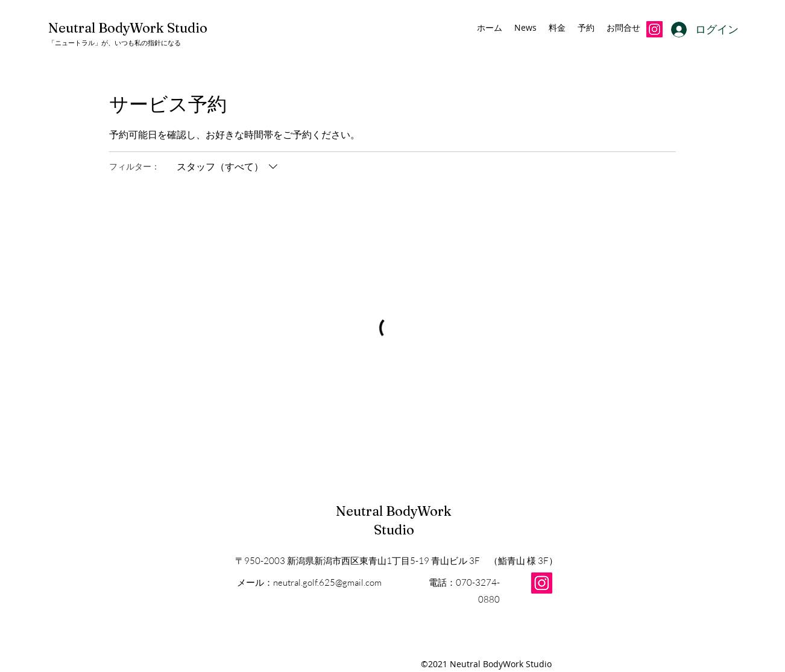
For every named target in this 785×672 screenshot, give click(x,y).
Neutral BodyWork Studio (128, 28)
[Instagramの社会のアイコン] (654, 29)
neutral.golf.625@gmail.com (327, 582)
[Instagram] (542, 583)
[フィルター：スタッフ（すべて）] (229, 166)
